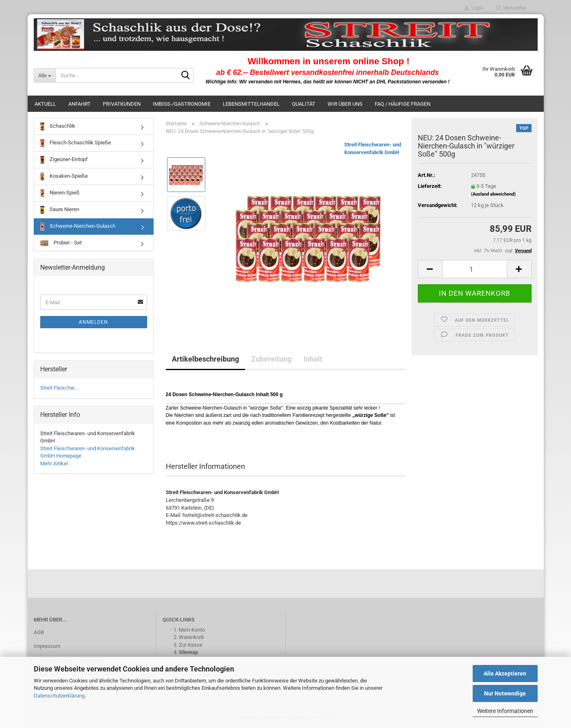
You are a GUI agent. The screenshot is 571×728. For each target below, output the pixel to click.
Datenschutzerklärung (59, 696)
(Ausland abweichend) (493, 194)
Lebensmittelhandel (251, 104)
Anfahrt (79, 104)
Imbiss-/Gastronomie (182, 104)
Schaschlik (58, 126)
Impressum (47, 646)
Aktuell (45, 104)
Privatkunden (122, 104)
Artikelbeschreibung (205, 359)
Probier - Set (61, 243)
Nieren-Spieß (60, 193)
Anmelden (93, 322)
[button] (430, 269)
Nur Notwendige (505, 693)
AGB (39, 632)
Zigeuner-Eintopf (64, 160)
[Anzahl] (475, 269)
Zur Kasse (191, 645)
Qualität (304, 104)
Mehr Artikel (54, 463)
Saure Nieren (60, 210)
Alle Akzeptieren (505, 674)
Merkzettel (511, 8)
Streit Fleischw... (59, 388)
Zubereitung (271, 359)
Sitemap (188, 652)
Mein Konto (192, 630)
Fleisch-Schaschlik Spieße (76, 143)
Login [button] (474, 8)
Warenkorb (191, 637)
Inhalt (313, 359)
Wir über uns (345, 104)
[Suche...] (45, 75)
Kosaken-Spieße (64, 177)
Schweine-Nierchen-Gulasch (78, 227)
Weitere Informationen (505, 711)
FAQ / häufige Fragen (403, 104)
